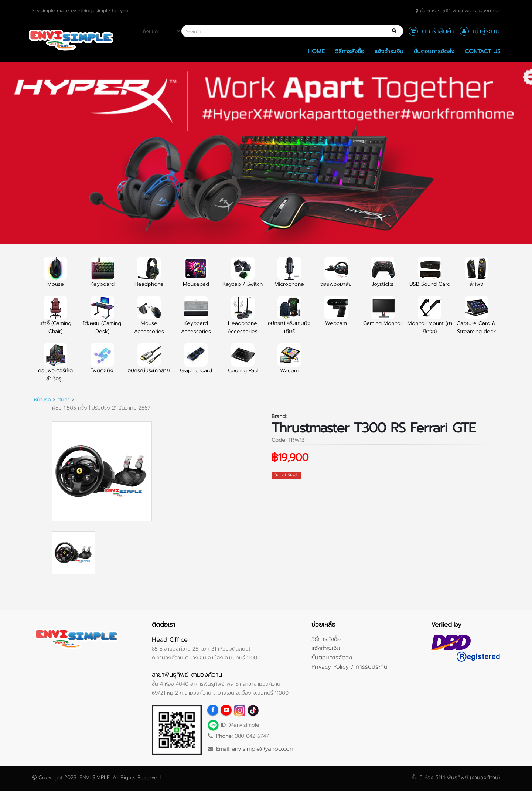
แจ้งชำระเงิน (389, 51)
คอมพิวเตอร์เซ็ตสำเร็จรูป (55, 367)
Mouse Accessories (149, 319)
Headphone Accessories (243, 319)
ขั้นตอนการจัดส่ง (434, 51)
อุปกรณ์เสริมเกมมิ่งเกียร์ (289, 319)
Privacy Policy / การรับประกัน (349, 667)
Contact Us (483, 51)
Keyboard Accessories (196, 319)
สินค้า (64, 400)
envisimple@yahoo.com (263, 749)
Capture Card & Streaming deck (476, 319)
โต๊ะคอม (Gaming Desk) (102, 319)
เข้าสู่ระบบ (486, 31)
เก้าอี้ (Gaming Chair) (55, 319)
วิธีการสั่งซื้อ (350, 51)
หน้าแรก (42, 400)
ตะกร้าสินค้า (438, 31)
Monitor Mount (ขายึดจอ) (430, 319)
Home (316, 51)
